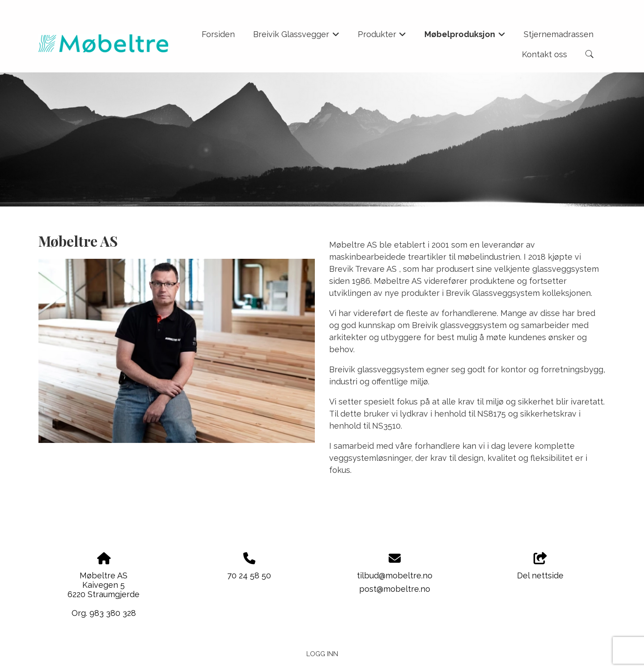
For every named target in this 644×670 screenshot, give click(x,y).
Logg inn (322, 654)
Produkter (382, 37)
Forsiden (218, 34)
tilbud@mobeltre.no (395, 575)
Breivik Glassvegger (296, 37)
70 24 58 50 (249, 575)
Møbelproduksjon (465, 37)
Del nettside (540, 566)
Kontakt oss (544, 54)
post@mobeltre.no (395, 589)
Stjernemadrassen (559, 34)
